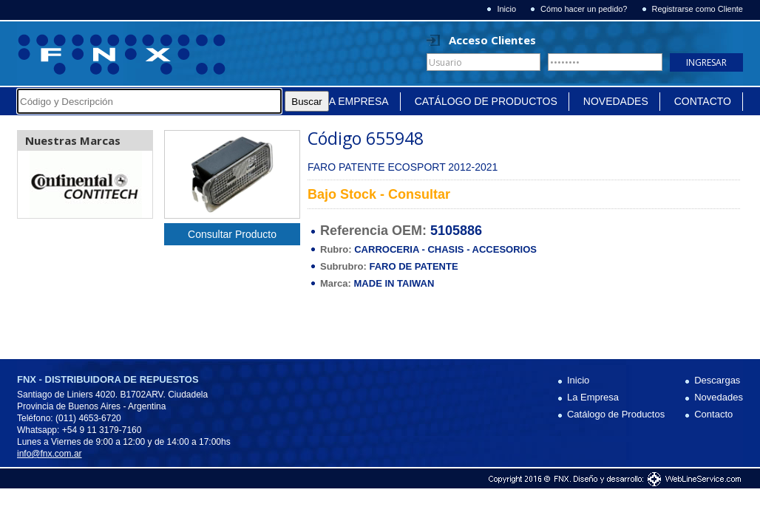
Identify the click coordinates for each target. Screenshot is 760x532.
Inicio (506, 9)
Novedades (616, 101)
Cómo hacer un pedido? (584, 9)
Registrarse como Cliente (698, 9)
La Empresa (356, 101)
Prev (37, 185)
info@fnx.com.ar (50, 454)
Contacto (703, 101)
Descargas (717, 380)
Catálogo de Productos (486, 101)
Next (133, 185)
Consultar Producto (232, 234)
